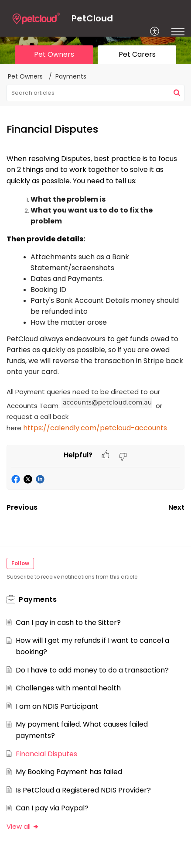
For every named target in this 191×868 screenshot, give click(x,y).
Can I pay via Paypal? (52, 808)
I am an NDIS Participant (57, 706)
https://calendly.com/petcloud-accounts (95, 428)
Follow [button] (20, 563)
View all (23, 826)
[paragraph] (95, 299)
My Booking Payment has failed (69, 772)
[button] (177, 93)
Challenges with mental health (68, 688)
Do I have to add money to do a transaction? (92, 670)
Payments (71, 76)
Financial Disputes (46, 754)
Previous (22, 507)
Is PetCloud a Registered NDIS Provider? (83, 790)
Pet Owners (25, 76)
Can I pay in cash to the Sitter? (68, 623)
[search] (95, 93)
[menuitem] (155, 32)
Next (176, 507)
